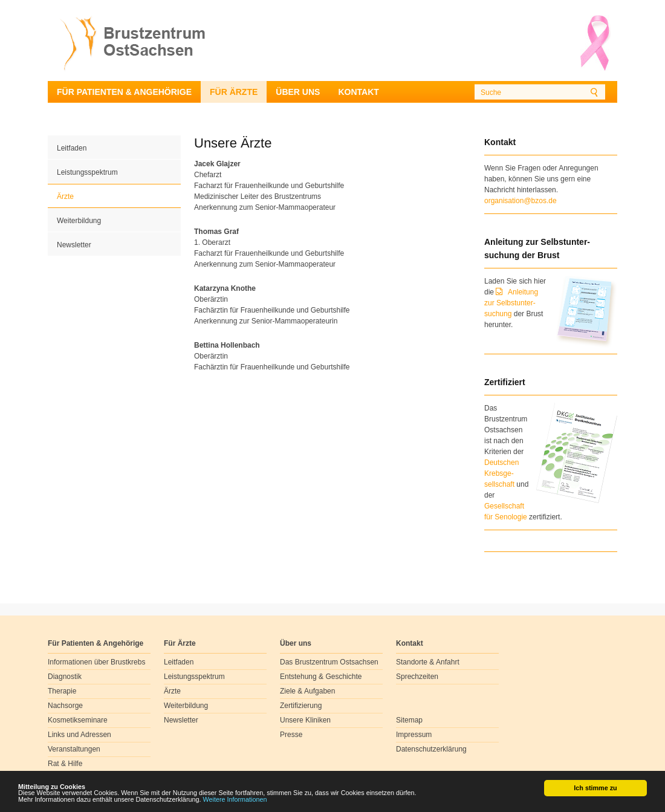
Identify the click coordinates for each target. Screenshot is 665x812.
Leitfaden (72, 148)
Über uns (298, 92)
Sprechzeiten (417, 677)
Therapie (62, 691)
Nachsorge (65, 706)
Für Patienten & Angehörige (124, 92)
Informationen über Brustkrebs (96, 662)
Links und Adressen (79, 735)
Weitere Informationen (235, 799)
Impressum (414, 735)
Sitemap (409, 720)
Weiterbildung (79, 221)
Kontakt (358, 92)
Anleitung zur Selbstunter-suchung (511, 303)
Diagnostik (65, 677)
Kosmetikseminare (78, 720)
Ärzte (65, 197)
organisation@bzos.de (521, 201)
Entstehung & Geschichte (321, 677)
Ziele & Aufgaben (307, 691)
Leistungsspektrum (87, 172)
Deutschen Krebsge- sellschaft (501, 473)
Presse (291, 735)
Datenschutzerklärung (431, 749)
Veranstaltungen (74, 749)
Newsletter (74, 245)
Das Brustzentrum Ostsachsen (329, 662)
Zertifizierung (301, 706)
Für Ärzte (234, 92)
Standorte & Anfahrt (428, 662)
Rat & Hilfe (65, 764)
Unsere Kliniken (305, 720)
